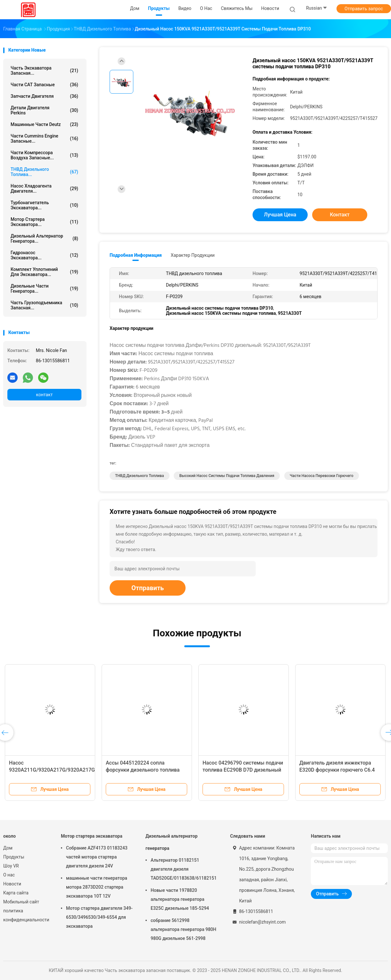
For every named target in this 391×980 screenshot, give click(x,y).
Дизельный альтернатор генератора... (44, 239)
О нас (9, 875)
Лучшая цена (280, 215)
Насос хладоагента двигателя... (44, 188)
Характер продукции (193, 255)
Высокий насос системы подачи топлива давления (227, 476)
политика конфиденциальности (26, 915)
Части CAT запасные (44, 85)
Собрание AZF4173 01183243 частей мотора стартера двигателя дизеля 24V (97, 857)
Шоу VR (11, 866)
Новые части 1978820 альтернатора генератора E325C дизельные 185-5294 (180, 899)
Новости (12, 884)
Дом (8, 848)
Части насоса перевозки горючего (322, 476)
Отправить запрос (364, 9)
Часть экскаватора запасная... (44, 71)
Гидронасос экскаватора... (44, 255)
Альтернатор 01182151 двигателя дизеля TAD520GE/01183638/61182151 (184, 869)
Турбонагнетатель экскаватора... (44, 205)
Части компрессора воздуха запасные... (44, 155)
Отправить (148, 588)
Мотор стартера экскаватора (92, 836)
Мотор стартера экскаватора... (44, 222)
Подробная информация (136, 255)
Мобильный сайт (21, 902)
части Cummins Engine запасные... (44, 138)
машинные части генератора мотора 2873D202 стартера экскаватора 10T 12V (97, 887)
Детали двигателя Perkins (44, 110)
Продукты (14, 857)
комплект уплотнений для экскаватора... (44, 272)
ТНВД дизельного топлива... (44, 172)
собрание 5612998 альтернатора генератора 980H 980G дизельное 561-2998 (183, 929)
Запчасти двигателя (44, 96)
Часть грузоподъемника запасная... (44, 305)
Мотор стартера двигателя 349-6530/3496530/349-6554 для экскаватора (99, 917)
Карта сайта (16, 893)
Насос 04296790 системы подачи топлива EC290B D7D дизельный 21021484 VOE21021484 (243, 770)
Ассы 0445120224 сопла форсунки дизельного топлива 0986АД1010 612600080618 (143, 770)
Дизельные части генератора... (44, 289)
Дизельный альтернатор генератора (171, 842)
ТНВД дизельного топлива (140, 476)
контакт (44, 395)
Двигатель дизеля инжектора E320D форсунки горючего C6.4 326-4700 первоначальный (337, 770)
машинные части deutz (44, 124)
